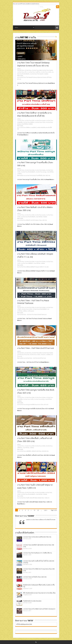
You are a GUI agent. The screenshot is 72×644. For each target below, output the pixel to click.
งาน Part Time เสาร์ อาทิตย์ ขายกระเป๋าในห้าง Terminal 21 (39, 609)
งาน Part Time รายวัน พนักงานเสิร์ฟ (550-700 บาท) (37, 537)
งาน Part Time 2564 (29, 170)
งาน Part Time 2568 (37, 70)
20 (38, 510)
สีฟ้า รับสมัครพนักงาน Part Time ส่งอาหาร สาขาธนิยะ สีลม (39, 593)
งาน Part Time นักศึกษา (29, 122)
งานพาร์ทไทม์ (24, 124)
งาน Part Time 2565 (29, 121)
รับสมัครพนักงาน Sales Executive (32, 601)
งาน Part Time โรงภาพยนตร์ (37, 74)
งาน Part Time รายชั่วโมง (34, 72)
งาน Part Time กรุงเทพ (47, 70)
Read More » (24, 135)
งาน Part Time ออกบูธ (41, 172)
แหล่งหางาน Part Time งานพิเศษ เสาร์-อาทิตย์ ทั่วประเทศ (41, 520)
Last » (46, 510)
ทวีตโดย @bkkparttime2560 (24, 624)
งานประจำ (43, 355)
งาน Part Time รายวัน (46, 72)
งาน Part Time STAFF (40, 493)
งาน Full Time (21, 70)
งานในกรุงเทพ (31, 311)
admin (19, 69)
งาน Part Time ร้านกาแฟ (23, 355)
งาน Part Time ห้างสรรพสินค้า (28, 172)
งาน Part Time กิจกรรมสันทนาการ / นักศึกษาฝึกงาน (38, 553)
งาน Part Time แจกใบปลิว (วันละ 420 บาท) (35, 577)
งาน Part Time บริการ (22, 72)
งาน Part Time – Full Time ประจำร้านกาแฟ (35, 348)
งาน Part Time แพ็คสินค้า (27, 263)
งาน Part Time (28, 70)
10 (34, 510)
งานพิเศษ (46, 74)
